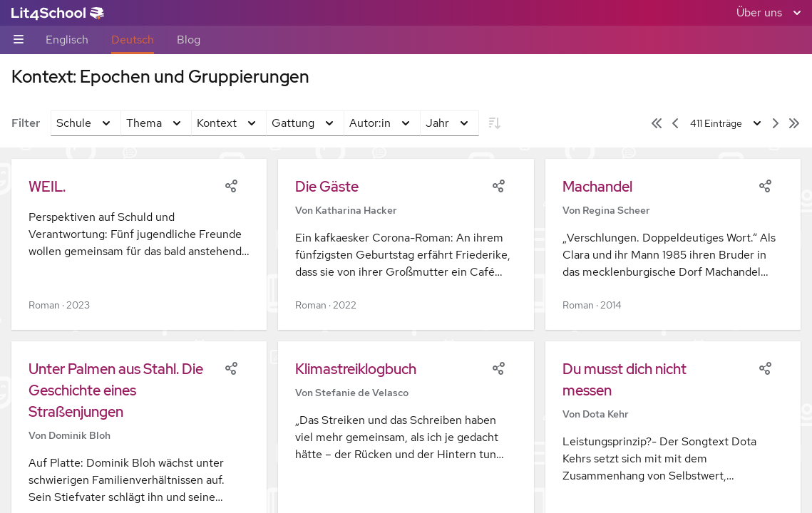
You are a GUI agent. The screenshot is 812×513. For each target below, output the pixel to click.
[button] (139, 244)
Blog (189, 40)
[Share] (231, 185)
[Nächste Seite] (776, 123)
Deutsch (133, 40)
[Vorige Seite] (675, 123)
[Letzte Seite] (794, 123)
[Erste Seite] (657, 123)
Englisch (67, 40)
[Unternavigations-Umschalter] (19, 40)
